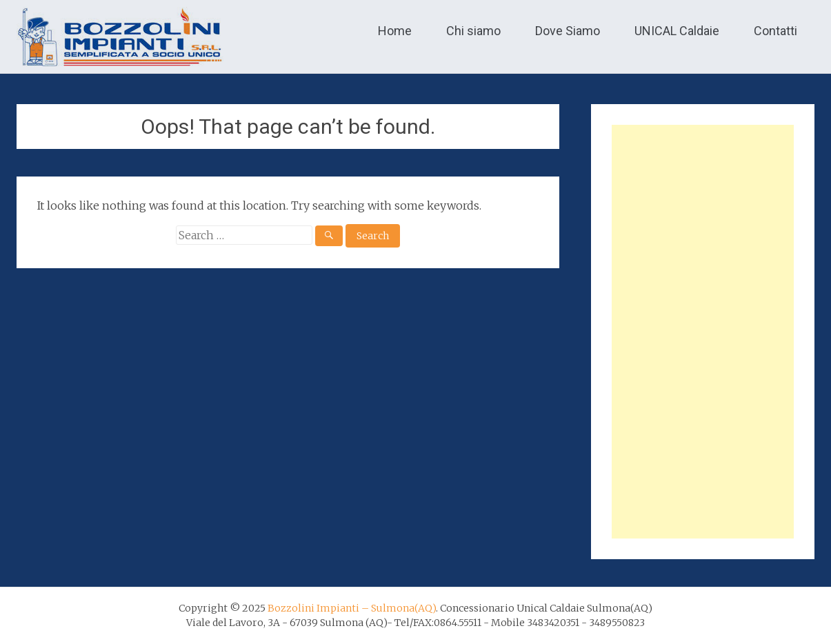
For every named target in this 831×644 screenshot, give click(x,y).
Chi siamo (473, 31)
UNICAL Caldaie (677, 31)
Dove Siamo (568, 31)
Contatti (775, 31)
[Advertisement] (703, 332)
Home (395, 31)
